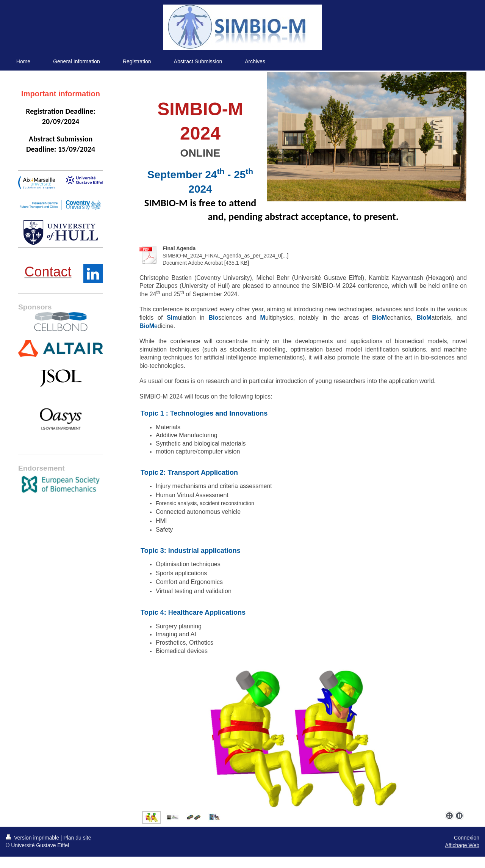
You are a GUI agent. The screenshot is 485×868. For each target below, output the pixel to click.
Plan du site (77, 838)
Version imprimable (33, 838)
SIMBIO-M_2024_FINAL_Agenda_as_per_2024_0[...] (225, 256)
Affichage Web (462, 845)
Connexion (467, 838)
